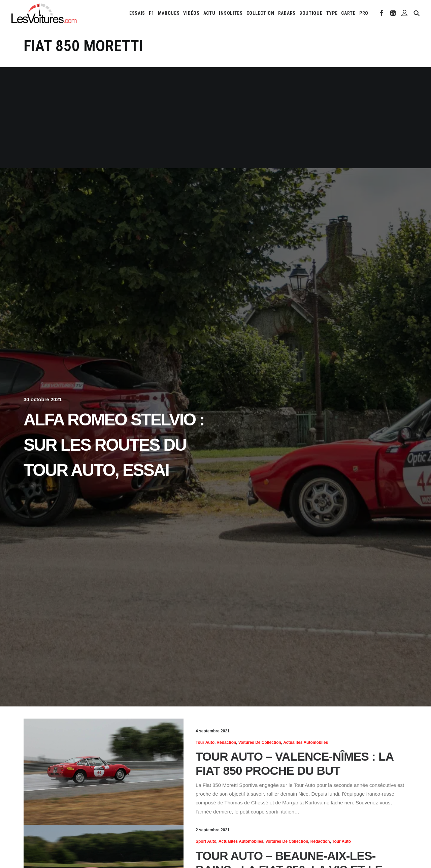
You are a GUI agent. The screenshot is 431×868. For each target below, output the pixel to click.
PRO (364, 13)
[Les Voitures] (44, 13)
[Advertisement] (215, 118)
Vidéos (191, 13)
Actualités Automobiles (306, 742)
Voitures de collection (260, 742)
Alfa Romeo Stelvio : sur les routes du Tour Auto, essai (114, 445)
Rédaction (226, 742)
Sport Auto (206, 841)
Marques (169, 13)
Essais (137, 13)
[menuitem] (137, 13)
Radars (287, 13)
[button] (382, 13)
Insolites (231, 13)
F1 (151, 13)
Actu (209, 13)
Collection (260, 13)
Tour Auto (205, 742)
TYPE (332, 13)
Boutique (311, 13)
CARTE (348, 13)
